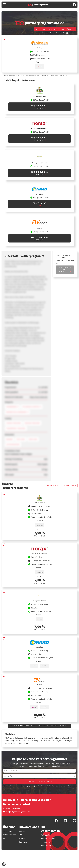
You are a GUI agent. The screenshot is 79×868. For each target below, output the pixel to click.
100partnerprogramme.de (9, 75)
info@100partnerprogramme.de (16, 812)
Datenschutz (24, 838)
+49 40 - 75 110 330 (11, 809)
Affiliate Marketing (9, 835)
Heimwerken (45, 75)
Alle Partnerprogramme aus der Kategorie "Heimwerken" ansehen (40, 726)
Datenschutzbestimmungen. (42, 788)
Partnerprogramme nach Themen (29, 75)
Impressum (23, 842)
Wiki (4, 838)
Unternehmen (8, 831)
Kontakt (22, 831)
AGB (21, 835)
